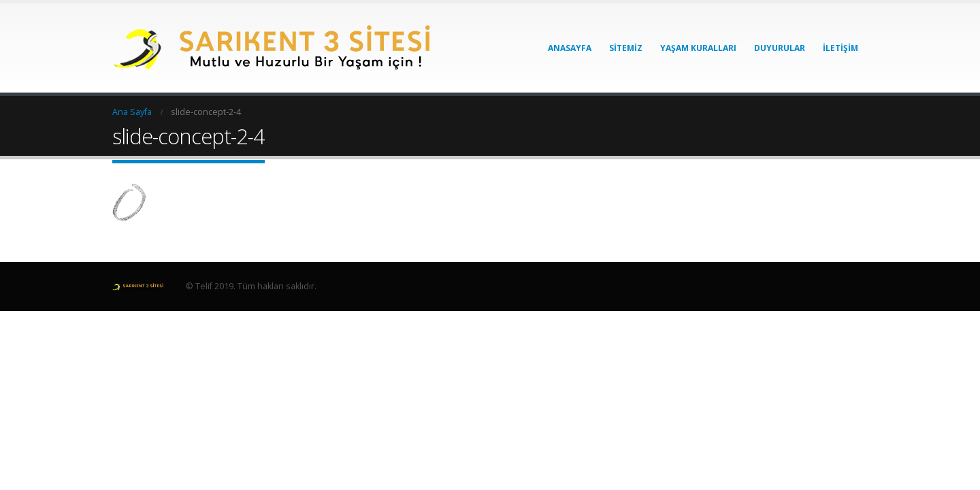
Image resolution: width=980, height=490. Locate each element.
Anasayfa (570, 48)
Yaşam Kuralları (698, 48)
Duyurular (780, 48)
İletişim (840, 48)
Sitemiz (626, 48)
